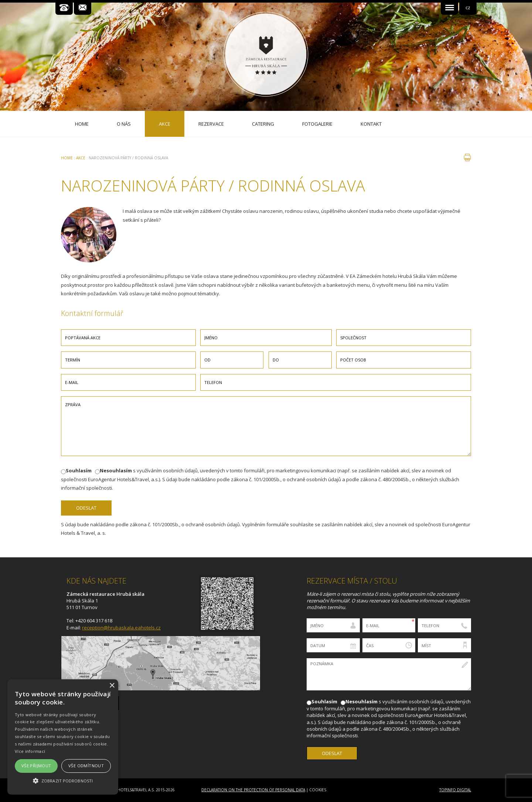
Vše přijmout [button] (36, 766)
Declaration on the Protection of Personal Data (253, 790)
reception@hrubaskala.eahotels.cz (121, 628)
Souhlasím (79, 470)
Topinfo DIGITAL (455, 790)
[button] (63, 781)
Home (67, 158)
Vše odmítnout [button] (86, 766)
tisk (467, 157)
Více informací (30, 751)
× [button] (112, 686)
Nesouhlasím (116, 470)
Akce (81, 158)
